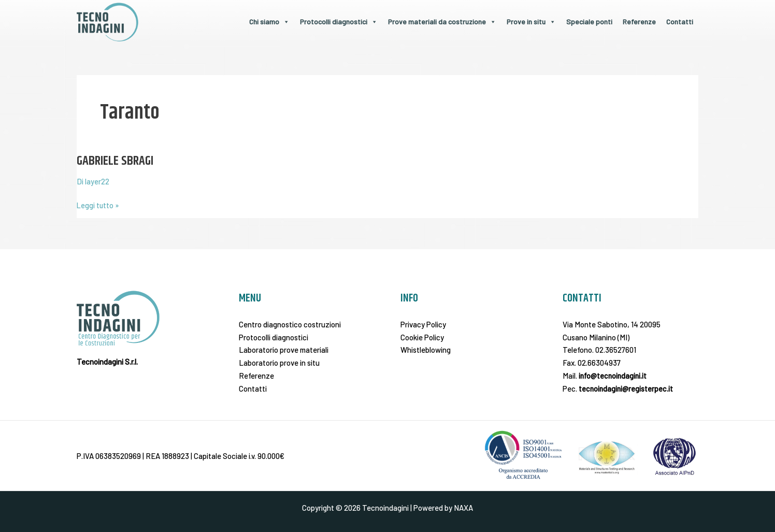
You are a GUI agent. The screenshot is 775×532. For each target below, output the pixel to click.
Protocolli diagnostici (339, 21)
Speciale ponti (589, 21)
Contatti (680, 21)
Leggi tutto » (98, 204)
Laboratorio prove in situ (279, 363)
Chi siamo (269, 21)
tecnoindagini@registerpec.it (627, 388)
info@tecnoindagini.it (614, 376)
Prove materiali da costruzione (442, 21)
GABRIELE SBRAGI (117, 161)
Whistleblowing (426, 350)
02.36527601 (616, 350)
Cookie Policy (422, 337)
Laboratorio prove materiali (284, 350)
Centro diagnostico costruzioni (290, 324)
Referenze (639, 21)
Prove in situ (531, 21)
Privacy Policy (423, 324)
